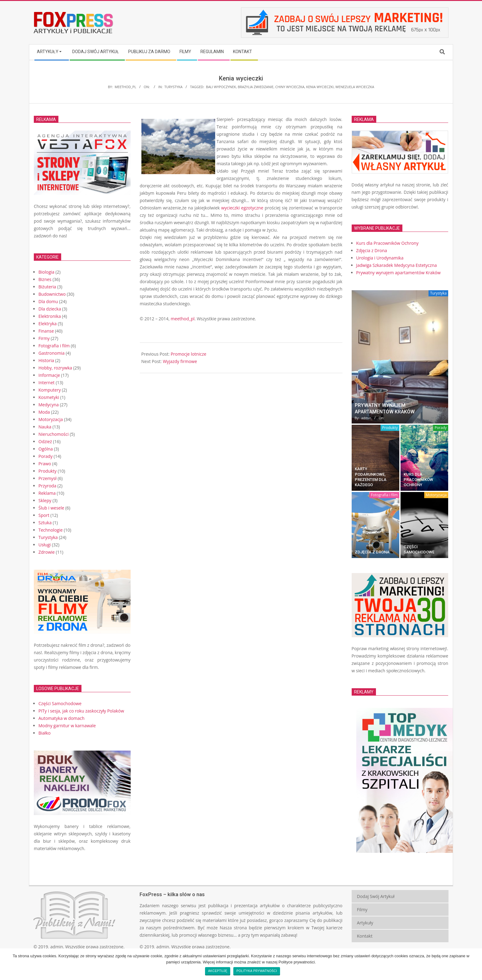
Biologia (46, 272)
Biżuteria (47, 287)
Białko (45, 733)
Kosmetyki (49, 397)
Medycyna (49, 405)
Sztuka (45, 523)
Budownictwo (52, 294)
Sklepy (45, 500)
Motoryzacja (51, 419)
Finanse (46, 331)
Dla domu (48, 301)
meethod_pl (182, 319)
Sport (44, 515)
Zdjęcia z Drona (372, 552)
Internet (47, 383)
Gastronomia (51, 353)
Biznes (45, 279)
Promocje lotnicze (188, 354)
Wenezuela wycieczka (355, 87)
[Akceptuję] (474, 964)
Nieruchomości (53, 434)
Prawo (45, 464)
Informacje (49, 375)
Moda (44, 412)
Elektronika (50, 316)
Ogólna (46, 449)
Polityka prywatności (257, 971)
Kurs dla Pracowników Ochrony (418, 480)
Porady (45, 456)
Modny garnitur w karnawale (67, 726)
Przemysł (47, 478)
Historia (46, 360)
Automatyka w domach (61, 718)
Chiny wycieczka (290, 87)
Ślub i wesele (51, 508)
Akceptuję (218, 971)
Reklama (47, 493)
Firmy (44, 338)
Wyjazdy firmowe (180, 361)
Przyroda (47, 486)
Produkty (47, 471)
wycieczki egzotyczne (242, 208)
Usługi (45, 545)
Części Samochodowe (60, 703)
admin (57, 947)
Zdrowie (47, 552)
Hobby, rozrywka (55, 368)
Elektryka (47, 324)
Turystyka (174, 87)
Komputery (50, 390)
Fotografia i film (54, 346)
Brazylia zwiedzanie (255, 87)
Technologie (51, 530)
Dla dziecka (50, 309)
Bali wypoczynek (221, 87)
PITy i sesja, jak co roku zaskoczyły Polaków (81, 711)
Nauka (45, 427)
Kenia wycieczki (320, 87)
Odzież (45, 441)
